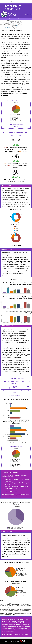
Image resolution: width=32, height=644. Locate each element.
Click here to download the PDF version (12, 31)
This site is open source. (9, 641)
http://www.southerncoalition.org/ (22, 635)
